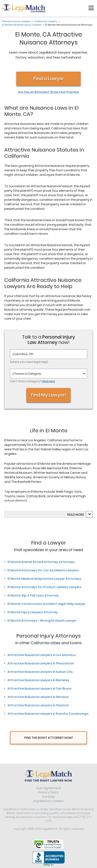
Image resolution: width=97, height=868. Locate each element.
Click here (48, 381)
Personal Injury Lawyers (16, 21)
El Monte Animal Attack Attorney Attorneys (41, 562)
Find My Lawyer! (48, 395)
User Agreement (49, 788)
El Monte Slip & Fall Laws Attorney (33, 595)
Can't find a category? (32, 381)
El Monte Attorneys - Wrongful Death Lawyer (42, 621)
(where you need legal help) (29, 362)
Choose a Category (27, 374)
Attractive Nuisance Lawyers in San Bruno (40, 689)
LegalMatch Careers (48, 801)
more (80, 515)
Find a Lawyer (49, 79)
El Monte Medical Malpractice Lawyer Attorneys (44, 579)
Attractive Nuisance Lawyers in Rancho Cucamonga (48, 714)
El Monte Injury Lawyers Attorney (33, 612)
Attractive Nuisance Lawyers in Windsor (38, 697)
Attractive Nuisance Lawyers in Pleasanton (41, 663)
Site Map (48, 797)
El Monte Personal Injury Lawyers (22, 25)
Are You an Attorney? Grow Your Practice (48, 92)
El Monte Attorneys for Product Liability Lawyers (44, 587)
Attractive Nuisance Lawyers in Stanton (38, 705)
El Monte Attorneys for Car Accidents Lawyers (43, 570)
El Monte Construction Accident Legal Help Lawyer (46, 604)
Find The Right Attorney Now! (49, 738)
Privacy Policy (48, 792)
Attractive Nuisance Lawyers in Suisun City (40, 672)
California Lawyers (46, 21)
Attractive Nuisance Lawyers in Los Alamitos (42, 655)
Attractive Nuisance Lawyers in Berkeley (38, 680)
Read (76, 515)
